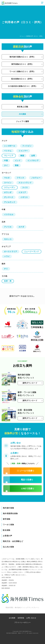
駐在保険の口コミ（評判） (22, 79)
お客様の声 (7, 536)
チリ (6, 269)
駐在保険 (7, 530)
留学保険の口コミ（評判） (22, 64)
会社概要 (12, 618)
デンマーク (9, 197)
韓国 (22, 156)
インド (18, 160)
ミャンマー (23, 151)
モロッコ (8, 239)
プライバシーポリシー (22, 622)
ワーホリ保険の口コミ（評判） (22, 71)
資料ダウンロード (30, 383)
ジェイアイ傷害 (22, 121)
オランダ (8, 192)
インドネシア (33, 160)
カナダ (21, 227)
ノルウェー (36, 178)
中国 (6, 160)
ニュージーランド (32, 251)
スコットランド (25, 183)
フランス (20, 178)
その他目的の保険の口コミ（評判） (23, 86)
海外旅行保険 (8, 508)
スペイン (8, 183)
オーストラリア (11, 251)
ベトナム (8, 151)
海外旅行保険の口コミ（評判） (22, 57)
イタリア (22, 192)
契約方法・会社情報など (13, 541)
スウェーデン (10, 187)
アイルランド (10, 202)
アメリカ (8, 227)
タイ (6, 165)
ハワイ (7, 256)
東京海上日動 (23, 107)
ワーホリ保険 (8, 525)
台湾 (33, 156)
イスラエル (9, 214)
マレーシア (9, 156)
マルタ (7, 178)
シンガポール (10, 146)
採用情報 (21, 618)
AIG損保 (22, 114)
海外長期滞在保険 (10, 513)
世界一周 (8, 281)
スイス (25, 187)
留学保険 (7, 519)
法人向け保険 (8, 547)
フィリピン (27, 146)
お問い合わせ (31, 618)
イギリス (24, 197)
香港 (17, 165)
